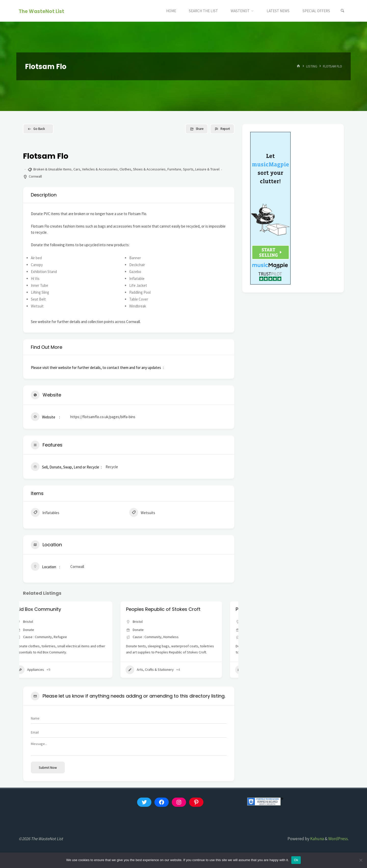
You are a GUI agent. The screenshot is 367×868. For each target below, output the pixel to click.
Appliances (42, 670)
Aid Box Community (51, 609)
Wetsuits (142, 513)
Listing (312, 66)
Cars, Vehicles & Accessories (96, 169)
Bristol (40, 622)
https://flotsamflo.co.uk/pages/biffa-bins (103, 417)
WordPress (338, 839)
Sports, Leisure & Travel (201, 169)
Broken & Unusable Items (53, 169)
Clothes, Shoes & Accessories (143, 169)
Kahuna (317, 839)
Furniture (174, 169)
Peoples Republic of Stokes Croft (176, 609)
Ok (296, 860)
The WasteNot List (41, 11)
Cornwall (35, 176)
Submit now (48, 767)
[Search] (343, 11)
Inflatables (45, 513)
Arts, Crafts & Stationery (162, 670)
